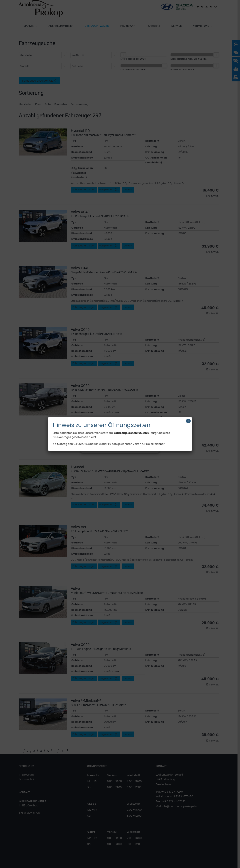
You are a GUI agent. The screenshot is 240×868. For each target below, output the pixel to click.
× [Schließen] (188, 421)
